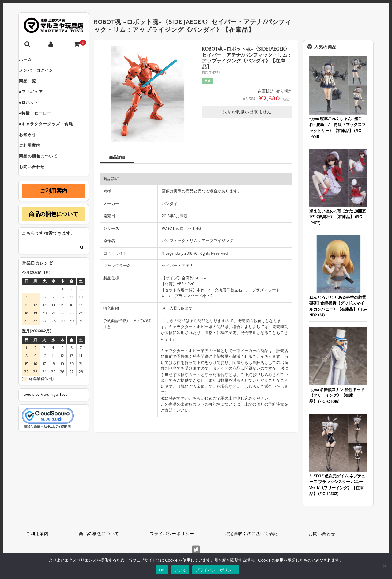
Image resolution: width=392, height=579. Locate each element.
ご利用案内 (36, 164)
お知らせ (33, 151)
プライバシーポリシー (172, 534)
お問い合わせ (38, 189)
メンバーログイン (42, 74)
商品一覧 (33, 86)
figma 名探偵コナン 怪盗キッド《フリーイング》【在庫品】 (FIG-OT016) (337, 396)
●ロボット (35, 112)
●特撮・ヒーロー (41, 125)
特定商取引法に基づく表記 (251, 534)
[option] (148, 94)
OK (162, 570)
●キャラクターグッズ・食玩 (52, 138)
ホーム (31, 61)
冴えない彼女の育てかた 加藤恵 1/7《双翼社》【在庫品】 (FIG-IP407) (338, 217)
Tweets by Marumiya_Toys (45, 418)
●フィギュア (37, 99)
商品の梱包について (44, 176)
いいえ (180, 570)
